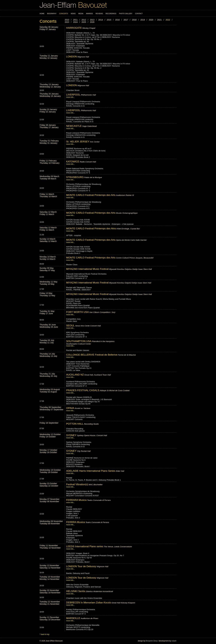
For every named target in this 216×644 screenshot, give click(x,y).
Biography (52, 13)
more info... (71, 97)
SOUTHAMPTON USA (79, 341)
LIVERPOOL (73, 95)
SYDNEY (71, 435)
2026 (92, 22)
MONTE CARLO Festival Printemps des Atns (91, 228)
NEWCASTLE (74, 126)
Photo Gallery (126, 13)
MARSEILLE (73, 618)
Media (81, 13)
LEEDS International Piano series (85, 546)
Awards (89, 13)
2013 (92, 20)
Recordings (111, 13)
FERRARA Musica (76, 500)
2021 (159, 20)
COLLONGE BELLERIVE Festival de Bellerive (92, 355)
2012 (84, 20)
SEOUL (70, 326)
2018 (134, 20)
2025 (84, 22)
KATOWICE (73, 162)
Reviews (99, 13)
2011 (75, 20)
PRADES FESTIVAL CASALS (83, 390)
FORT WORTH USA (78, 312)
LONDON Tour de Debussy (81, 566)
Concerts (64, 13)
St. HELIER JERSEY (78, 142)
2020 (151, 20)
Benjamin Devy (152, 641)
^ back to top (44, 634)
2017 (126, 20)
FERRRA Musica (76, 522)
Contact (139, 13)
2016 (117, 20)
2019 (143, 20)
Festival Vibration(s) (77, 484)
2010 (67, 20)
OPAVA (71, 408)
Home (42, 13)
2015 (109, 20)
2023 (67, 22)
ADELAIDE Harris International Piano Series (91, 471)
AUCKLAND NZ (75, 375)
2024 (75, 22)
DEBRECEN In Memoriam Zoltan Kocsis (89, 603)
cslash (174, 641)
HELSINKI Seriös (76, 591)
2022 (168, 20)
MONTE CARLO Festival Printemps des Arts (91, 195)
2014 (101, 20)
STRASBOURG (75, 177)
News (73, 13)
